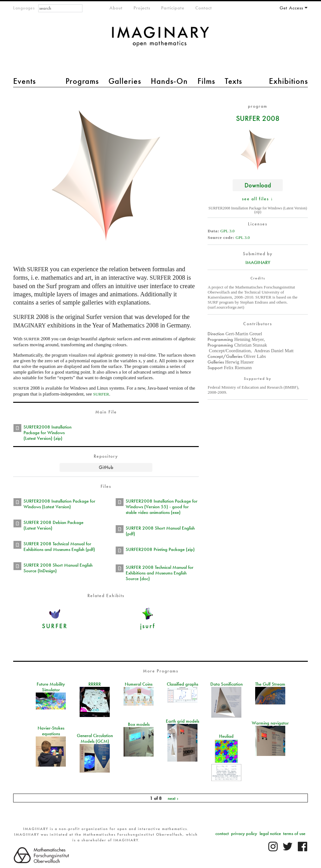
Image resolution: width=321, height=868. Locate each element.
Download (258, 185)
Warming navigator (270, 723)
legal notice (270, 833)
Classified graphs (182, 684)
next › (173, 798)
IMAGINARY (258, 262)
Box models (139, 724)
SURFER (55, 626)
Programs (82, 81)
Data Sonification (226, 684)
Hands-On (169, 81)
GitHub (106, 467)
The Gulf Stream (270, 684)
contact (222, 833)
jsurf (148, 626)
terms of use (294, 833)
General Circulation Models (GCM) (95, 738)
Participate (173, 8)
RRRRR (95, 684)
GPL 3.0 (227, 231)
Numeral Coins (139, 684)
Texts (233, 81)
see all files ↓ (258, 199)
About (116, 8)
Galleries (125, 81)
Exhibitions (288, 81)
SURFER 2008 (258, 118)
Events (24, 81)
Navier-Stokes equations (51, 731)
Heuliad (226, 736)
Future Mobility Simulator (51, 687)
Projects (142, 8)
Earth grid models (182, 721)
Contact (204, 8)
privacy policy (244, 833)
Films (206, 81)
